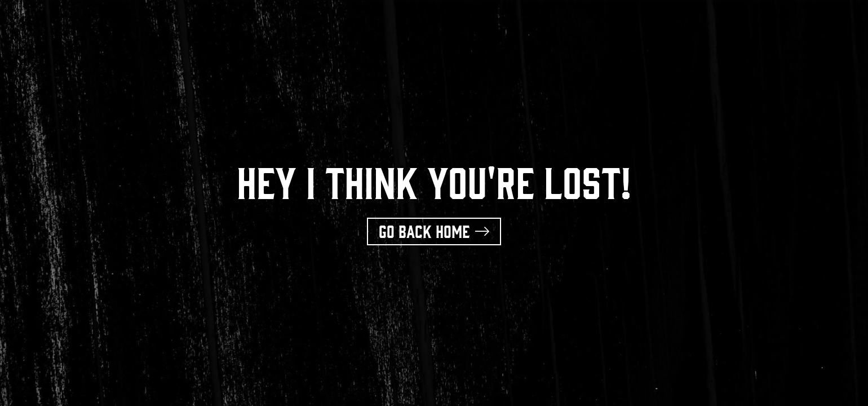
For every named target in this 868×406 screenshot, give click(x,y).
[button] (434, 231)
